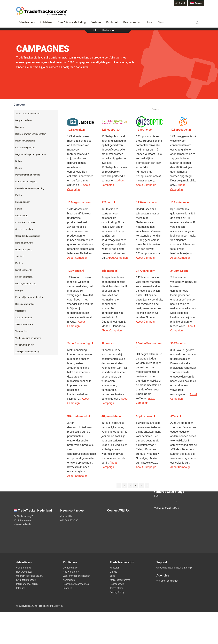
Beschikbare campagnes (76, 584)
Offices (113, 572)
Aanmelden (69, 580)
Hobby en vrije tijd (24, 250)
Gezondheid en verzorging (28, 236)
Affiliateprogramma (120, 580)
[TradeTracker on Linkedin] (128, 534)
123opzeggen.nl (181, 130)
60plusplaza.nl (145, 416)
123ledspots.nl (111, 130)
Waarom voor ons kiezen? (30, 576)
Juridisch (20, 256)
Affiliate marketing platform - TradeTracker (42, 11)
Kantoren (115, 568)
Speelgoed (20, 311)
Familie (19, 209)
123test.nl (108, 202)
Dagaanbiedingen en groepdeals (31, 154)
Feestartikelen (22, 216)
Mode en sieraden (24, 277)
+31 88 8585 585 (69, 520)
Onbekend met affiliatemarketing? (174, 568)
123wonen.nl (76, 271)
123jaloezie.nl (76, 130)
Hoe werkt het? (24, 572)
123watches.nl (180, 202)
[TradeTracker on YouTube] (130, 539)
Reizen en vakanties (25, 304)
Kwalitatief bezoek (26, 580)
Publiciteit (112, 22)
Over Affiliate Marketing (72, 22)
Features (96, 22)
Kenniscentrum (132, 22)
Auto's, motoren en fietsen (28, 114)
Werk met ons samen (167, 581)
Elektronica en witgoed (26, 182)
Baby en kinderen (24, 120)
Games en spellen (24, 229)
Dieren (18, 168)
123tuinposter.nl (147, 202)
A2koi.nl (176, 416)
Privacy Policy (117, 592)
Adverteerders (27, 22)
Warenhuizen (22, 331)
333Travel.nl (178, 343)
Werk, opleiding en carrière (28, 338)
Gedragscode (117, 584)
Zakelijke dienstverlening (27, 352)
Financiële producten (25, 222)
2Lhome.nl (108, 343)
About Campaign (146, 185)
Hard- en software (24, 243)
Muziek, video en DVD (26, 284)
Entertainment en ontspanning (30, 188)
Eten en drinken (23, 202)
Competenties (24, 568)
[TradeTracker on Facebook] (128, 527)
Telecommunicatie (24, 324)
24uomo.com (179, 271)
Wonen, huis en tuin (25, 345)
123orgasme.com (79, 202)
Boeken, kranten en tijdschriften (31, 134)
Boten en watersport (25, 141)
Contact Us (66, 516)
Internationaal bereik (27, 584)
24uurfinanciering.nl (80, 343)
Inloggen (21, 588)
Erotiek (19, 195)
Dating (18, 161)
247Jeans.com (146, 271)
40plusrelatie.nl (111, 416)
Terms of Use (116, 588)
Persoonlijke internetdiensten (29, 297)
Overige (19, 290)
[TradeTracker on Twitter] (128, 520)
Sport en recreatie (24, 318)
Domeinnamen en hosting (28, 175)
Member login (108, 30)
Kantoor (19, 263)
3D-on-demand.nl (79, 416)
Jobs (149, 22)
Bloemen (20, 127)
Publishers (46, 22)
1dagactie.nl (110, 271)
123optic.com (145, 130)
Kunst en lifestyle (24, 270)
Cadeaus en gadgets (25, 148)
